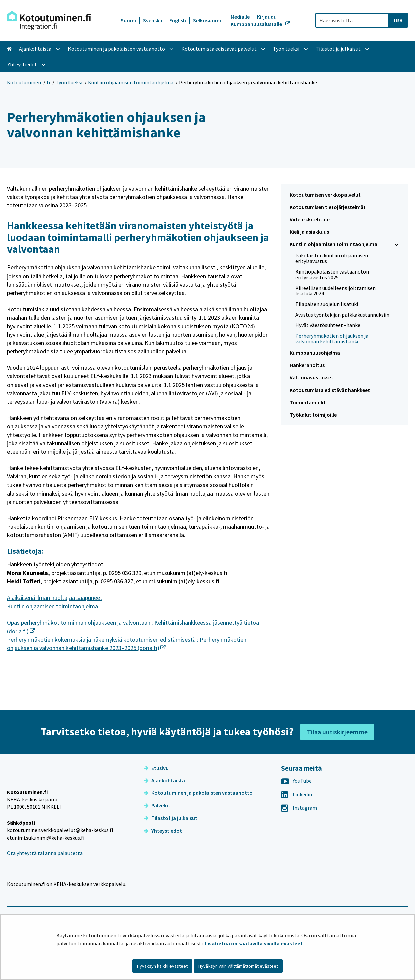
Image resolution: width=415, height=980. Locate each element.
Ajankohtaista (165, 810)
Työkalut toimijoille (313, 415)
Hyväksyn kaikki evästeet (162, 966)
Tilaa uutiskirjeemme (337, 762)
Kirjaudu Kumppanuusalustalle (257, 20)
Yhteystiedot (163, 861)
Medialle (241, 17)
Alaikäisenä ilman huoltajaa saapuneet (55, 598)
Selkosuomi (207, 20)
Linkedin (297, 825)
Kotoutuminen (24, 82)
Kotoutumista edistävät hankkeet (330, 390)
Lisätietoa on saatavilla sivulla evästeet (254, 943)
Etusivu (156, 798)
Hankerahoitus (307, 365)
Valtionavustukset (312, 377)
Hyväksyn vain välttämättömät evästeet (238, 966)
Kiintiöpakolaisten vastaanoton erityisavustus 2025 (332, 274)
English (178, 20)
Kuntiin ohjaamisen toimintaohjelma (131, 82)
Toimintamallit (308, 402)
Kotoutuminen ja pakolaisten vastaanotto (198, 823)
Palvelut (157, 836)
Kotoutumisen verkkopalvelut (325, 195)
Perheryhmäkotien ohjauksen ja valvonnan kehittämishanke (332, 339)
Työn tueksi (69, 82)
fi (48, 82)
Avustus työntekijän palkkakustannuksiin (342, 315)
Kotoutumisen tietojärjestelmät (328, 207)
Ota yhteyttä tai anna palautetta (45, 897)
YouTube (296, 811)
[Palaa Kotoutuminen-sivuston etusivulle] (49, 21)
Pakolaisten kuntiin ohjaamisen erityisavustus (332, 258)
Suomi (128, 20)
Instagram (299, 838)
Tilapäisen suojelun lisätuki (327, 304)
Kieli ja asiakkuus (309, 232)
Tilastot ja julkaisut (171, 848)
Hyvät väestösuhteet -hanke (328, 325)
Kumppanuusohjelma (315, 353)
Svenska (153, 20)
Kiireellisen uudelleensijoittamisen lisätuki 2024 (335, 291)
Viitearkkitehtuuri (311, 219)
